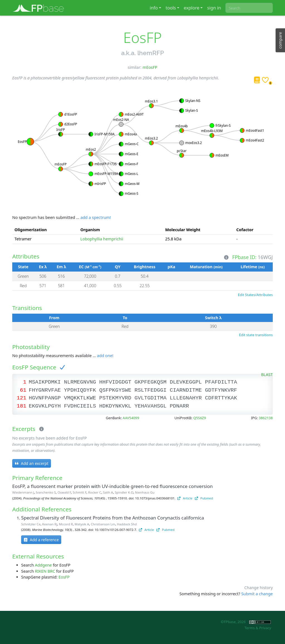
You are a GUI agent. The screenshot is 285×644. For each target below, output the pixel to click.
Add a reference (41, 540)
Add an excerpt (32, 463)
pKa (171, 267)
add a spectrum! (96, 217)
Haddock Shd (127, 524)
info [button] (154, 8)
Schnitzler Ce (31, 524)
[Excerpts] (40, 429)
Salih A (108, 492)
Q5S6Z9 (200, 418)
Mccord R (66, 524)
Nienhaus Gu (145, 492)
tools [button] (171, 8)
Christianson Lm (103, 524)
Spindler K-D (124, 492)
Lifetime (252, 267)
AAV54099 (131, 418)
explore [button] (191, 8)
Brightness (145, 267)
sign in (214, 8)
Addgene (43, 565)
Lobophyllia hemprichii (102, 239)
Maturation (206, 267)
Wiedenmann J (23, 492)
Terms (250, 628)
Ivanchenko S (46, 492)
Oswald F (64, 492)
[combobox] (249, 8)
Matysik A (82, 524)
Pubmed (204, 498)
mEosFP (150, 67)
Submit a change (257, 594)
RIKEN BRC (45, 571)
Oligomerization (31, 230)
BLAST (267, 375)
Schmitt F (79, 492)
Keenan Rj (50, 524)
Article (185, 498)
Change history (259, 588)
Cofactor (245, 230)
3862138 (266, 418)
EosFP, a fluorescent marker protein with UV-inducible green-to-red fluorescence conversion (112, 486)
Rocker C (95, 492)
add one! (105, 356)
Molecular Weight (183, 230)
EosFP (64, 577)
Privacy (265, 628)
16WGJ (265, 257)
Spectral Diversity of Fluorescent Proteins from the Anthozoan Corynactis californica (113, 518)
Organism (90, 230)
